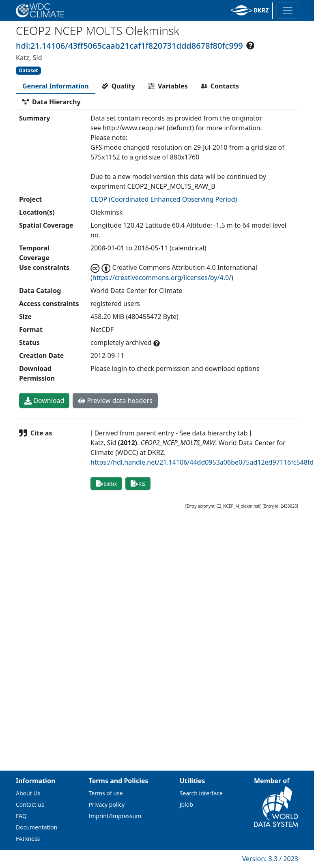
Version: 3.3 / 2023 (270, 859)
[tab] (56, 86)
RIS (138, 483)
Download (44, 401)
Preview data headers (115, 401)
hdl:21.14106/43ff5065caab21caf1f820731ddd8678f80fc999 (129, 46)
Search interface (201, 793)
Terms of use (106, 793)
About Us (28, 793)
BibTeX (106, 483)
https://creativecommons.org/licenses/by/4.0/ (162, 278)
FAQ (21, 816)
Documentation (37, 827)
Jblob (186, 804)
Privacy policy (107, 804)
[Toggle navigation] (288, 11)
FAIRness (28, 839)
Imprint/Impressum (115, 816)
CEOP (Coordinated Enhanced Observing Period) (164, 199)
